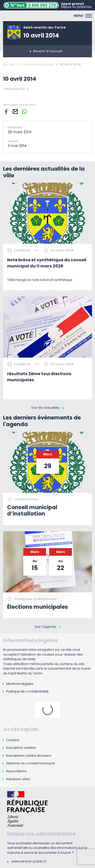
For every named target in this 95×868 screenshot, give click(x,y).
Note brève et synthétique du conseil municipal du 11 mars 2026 (47, 263)
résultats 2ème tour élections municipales (39, 377)
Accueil (9, 64)
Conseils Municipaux (37, 64)
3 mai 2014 (17, 146)
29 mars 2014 (20, 132)
